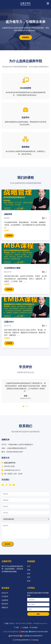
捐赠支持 (5, 607)
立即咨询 (9, 236)
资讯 (29, 577)
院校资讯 (5, 604)
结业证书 (5, 593)
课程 (29, 570)
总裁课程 (5, 600)
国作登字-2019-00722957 (40, 632)
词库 (17, 628)
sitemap (36, 640)
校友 (29, 574)
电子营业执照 (15, 636)
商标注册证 (25, 632)
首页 (29, 566)
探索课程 (26, 37)
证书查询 (5, 596)
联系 (29, 581)
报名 (38, 614)
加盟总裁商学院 (8, 463)
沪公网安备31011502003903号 (32, 636)
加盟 (7, 623)
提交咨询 (8, 544)
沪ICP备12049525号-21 (23, 640)
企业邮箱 (25, 628)
